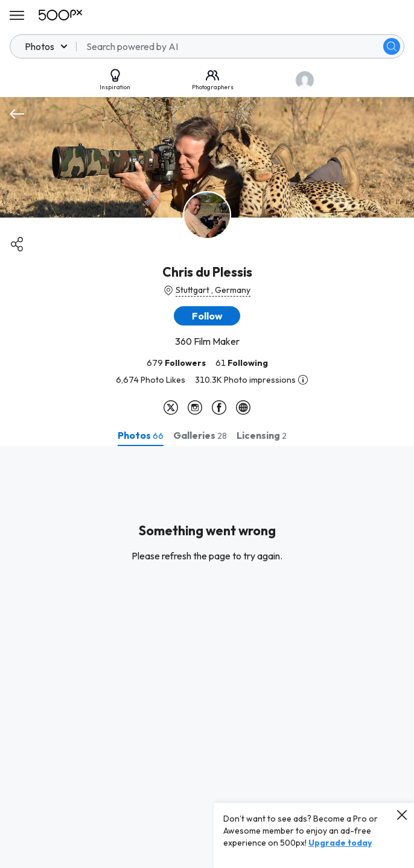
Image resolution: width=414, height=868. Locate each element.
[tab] (141, 435)
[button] (207, 316)
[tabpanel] (207, 657)
